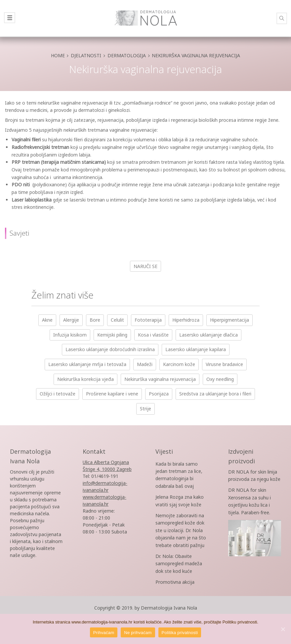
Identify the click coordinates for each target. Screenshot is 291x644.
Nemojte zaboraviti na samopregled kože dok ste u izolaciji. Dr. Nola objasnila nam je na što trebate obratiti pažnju (181, 530)
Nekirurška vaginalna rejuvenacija (160, 379)
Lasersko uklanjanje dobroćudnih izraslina (110, 349)
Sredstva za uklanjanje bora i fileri (215, 394)
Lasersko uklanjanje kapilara (196, 349)
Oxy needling (220, 379)
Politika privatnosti (180, 633)
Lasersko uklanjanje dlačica (208, 335)
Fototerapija (148, 320)
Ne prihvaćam (138, 633)
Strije (145, 409)
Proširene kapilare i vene (112, 394)
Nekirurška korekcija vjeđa (85, 379)
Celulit (117, 320)
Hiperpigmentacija (229, 320)
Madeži (145, 364)
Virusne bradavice (224, 364)
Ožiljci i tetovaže (58, 394)
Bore (95, 320)
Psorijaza (159, 394)
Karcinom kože (179, 364)
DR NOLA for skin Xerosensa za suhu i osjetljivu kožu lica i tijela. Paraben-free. (255, 513)
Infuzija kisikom (70, 335)
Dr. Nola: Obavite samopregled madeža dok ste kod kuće (179, 564)
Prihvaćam (104, 633)
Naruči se (145, 266)
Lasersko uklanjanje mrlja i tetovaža (87, 364)
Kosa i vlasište (153, 335)
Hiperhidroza (186, 320)
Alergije (71, 320)
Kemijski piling (112, 335)
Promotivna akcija (175, 582)
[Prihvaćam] (283, 629)
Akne (47, 320)
